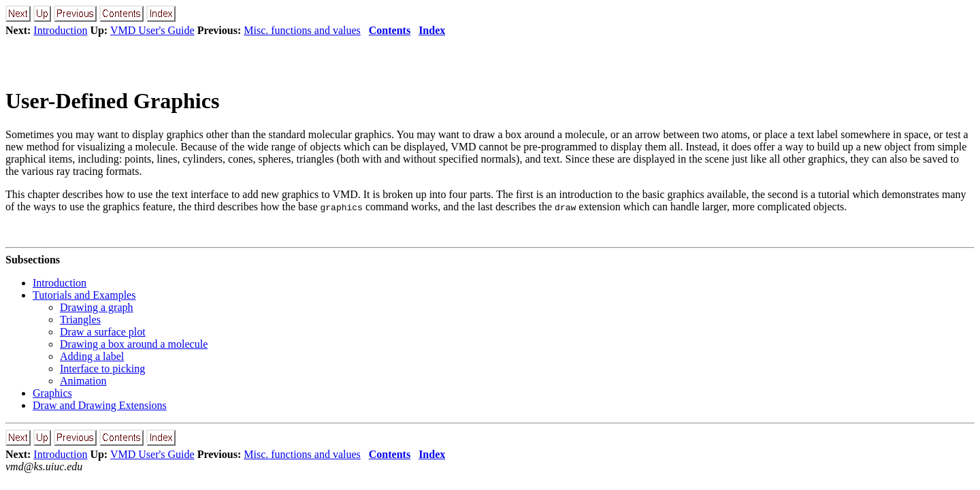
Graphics (52, 393)
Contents (390, 30)
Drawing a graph (97, 307)
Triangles (80, 320)
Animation (83, 381)
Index (432, 30)
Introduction (60, 30)
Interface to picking (102, 369)
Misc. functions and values (302, 30)
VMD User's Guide (152, 30)
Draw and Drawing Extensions (100, 405)
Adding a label (92, 356)
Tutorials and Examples (84, 295)
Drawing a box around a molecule (134, 344)
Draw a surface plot (103, 332)
